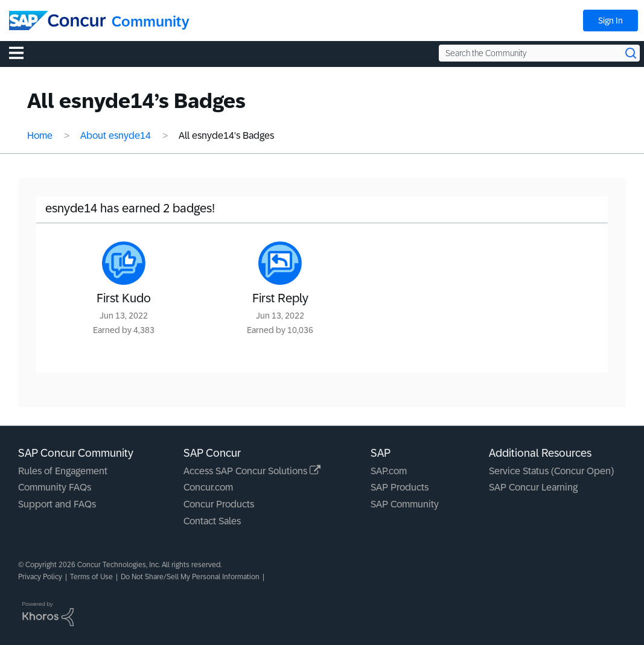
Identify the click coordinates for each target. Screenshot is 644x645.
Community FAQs (55, 487)
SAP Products (400, 487)
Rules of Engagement (63, 471)
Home (40, 135)
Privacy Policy (40, 577)
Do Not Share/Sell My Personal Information (190, 577)
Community (151, 21)
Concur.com (208, 487)
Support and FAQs (57, 504)
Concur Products (219, 504)
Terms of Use (91, 577)
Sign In (611, 21)
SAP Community (405, 504)
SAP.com (389, 471)
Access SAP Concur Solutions (252, 471)
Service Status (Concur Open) (551, 471)
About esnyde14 (116, 135)
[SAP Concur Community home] (57, 21)
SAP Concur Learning (533, 487)
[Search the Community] (539, 53)
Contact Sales (212, 521)
